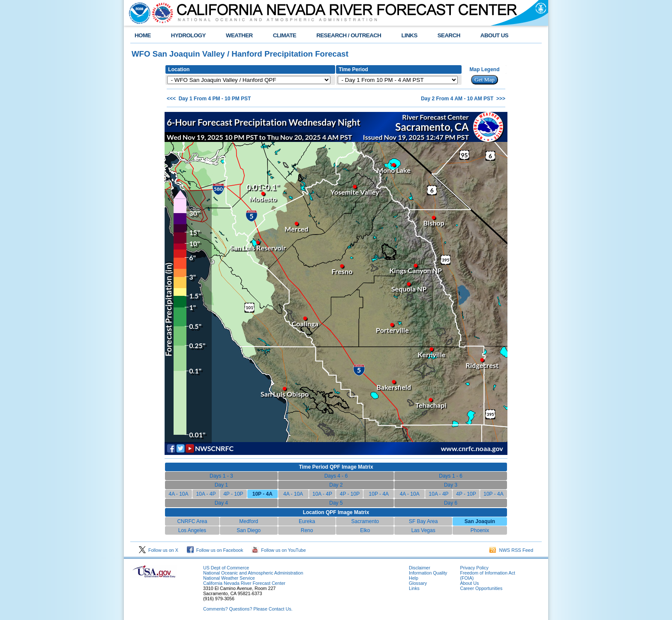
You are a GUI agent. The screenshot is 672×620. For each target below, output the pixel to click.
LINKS (409, 35)
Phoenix (480, 530)
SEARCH (449, 35)
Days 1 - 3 (221, 476)
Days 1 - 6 (451, 476)
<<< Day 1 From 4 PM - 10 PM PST (209, 99)
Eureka (307, 521)
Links (414, 588)
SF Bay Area (423, 521)
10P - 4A (379, 494)
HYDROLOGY (188, 35)
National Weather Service (229, 578)
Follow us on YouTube (279, 550)
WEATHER (239, 35)
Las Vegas (423, 530)
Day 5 (336, 503)
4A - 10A (178, 494)
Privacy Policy (474, 568)
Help (414, 578)
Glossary (418, 583)
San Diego (249, 530)
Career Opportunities (481, 588)
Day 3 (451, 485)
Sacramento (365, 521)
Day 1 (221, 485)
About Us (469, 583)
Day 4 (221, 503)
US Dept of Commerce (226, 568)
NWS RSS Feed (511, 550)
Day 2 (336, 485)
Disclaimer (420, 568)
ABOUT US (494, 35)
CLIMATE (285, 35)
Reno (307, 530)
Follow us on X (159, 550)
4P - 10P (233, 494)
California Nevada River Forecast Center (244, 583)
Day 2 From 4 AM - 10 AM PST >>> (463, 99)
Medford (249, 521)
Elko (365, 530)
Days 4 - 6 (336, 476)
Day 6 (451, 503)
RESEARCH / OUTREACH (349, 35)
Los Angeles (192, 530)
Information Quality (428, 573)
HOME (143, 35)
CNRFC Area (192, 521)
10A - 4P (206, 494)
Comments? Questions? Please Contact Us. (248, 609)
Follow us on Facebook (215, 550)
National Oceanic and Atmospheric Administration (253, 573)
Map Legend (485, 69)
